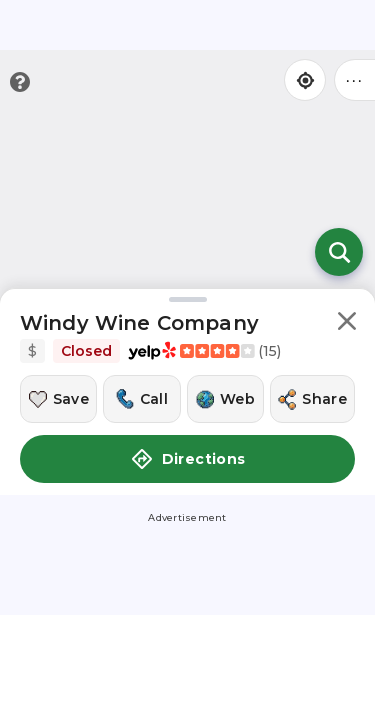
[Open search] (339, 252)
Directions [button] (188, 459)
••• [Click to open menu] (355, 79)
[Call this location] (141, 399)
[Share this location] (312, 399)
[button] (347, 324)
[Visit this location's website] (225, 399)
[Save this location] (58, 399)
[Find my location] (305, 80)
